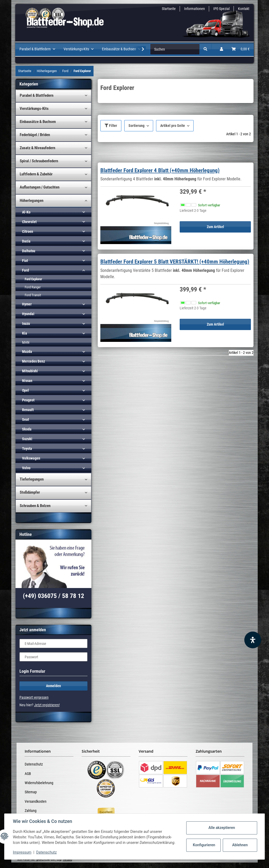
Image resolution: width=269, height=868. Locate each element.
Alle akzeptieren (222, 828)
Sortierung (136, 126)
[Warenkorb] (240, 49)
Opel (25, 390)
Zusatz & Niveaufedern (37, 148)
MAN (26, 342)
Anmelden (53, 686)
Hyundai (28, 314)
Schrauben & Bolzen (35, 506)
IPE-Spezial (221, 9)
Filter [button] (111, 126)
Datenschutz (34, 764)
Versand (68, 860)
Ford (25, 270)
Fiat (25, 261)
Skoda (27, 429)
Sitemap (31, 792)
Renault (28, 410)
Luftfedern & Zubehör (36, 174)
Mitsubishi (30, 371)
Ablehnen (240, 845)
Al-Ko (26, 212)
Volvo (26, 468)
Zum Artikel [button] (215, 227)
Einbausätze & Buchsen (38, 122)
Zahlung (31, 811)
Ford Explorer (33, 279)
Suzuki (27, 439)
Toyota (27, 449)
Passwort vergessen (34, 697)
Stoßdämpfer (30, 492)
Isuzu (26, 324)
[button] (221, 49)
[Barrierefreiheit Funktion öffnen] (253, 640)
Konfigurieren (204, 845)
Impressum (22, 852)
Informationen (195, 9)
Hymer (27, 304)
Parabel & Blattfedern (37, 95)
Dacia (26, 241)
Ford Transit (33, 295)
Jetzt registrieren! (47, 705)
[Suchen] (175, 49)
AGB (28, 774)
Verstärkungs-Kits (34, 109)
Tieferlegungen (32, 479)
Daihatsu (29, 251)
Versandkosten (36, 801)
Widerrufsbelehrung (39, 783)
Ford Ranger (33, 287)
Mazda (27, 352)
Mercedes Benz (33, 361)
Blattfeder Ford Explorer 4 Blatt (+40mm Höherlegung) (160, 170)
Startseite (169, 9)
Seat (25, 419)
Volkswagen (31, 458)
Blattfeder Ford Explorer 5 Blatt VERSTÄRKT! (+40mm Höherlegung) (175, 262)
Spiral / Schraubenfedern (39, 161)
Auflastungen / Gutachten (40, 187)
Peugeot (28, 400)
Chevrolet (29, 222)
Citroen (28, 231)
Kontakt (244, 9)
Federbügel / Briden (35, 135)
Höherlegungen (32, 201)
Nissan (27, 381)
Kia (25, 333)
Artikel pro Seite (173, 126)
